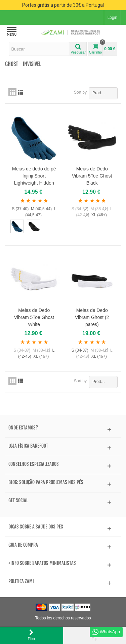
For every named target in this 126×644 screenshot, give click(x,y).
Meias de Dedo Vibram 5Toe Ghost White (34, 317)
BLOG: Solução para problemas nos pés (46, 482)
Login (112, 18)
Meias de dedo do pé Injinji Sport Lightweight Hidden (34, 176)
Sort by (80, 92)
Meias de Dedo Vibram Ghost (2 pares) (92, 317)
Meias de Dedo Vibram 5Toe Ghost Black (92, 176)
